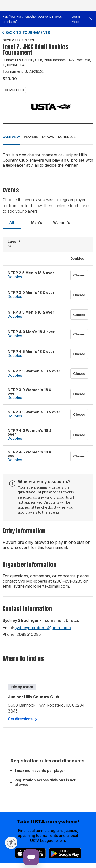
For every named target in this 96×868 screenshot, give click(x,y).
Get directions (20, 719)
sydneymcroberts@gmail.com (43, 628)
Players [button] (31, 137)
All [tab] (12, 222)
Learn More (76, 19)
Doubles (15, 277)
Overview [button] (11, 137)
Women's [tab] (62, 222)
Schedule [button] (67, 137)
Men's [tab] (37, 222)
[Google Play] (65, 853)
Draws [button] (48, 137)
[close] (91, 19)
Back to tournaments (28, 33)
